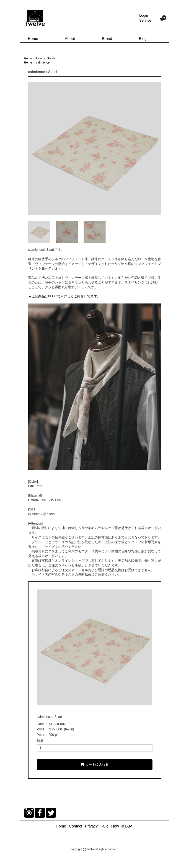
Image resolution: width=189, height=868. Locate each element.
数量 (40, 740)
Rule (104, 826)
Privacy (91, 826)
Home (33, 39)
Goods (51, 58)
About (70, 39)
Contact (76, 826)
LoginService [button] (145, 18)
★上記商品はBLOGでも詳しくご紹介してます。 (64, 296)
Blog (143, 39)
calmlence (43, 62)
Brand (107, 39)
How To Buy (121, 826)
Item (39, 58)
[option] (95, 149)
